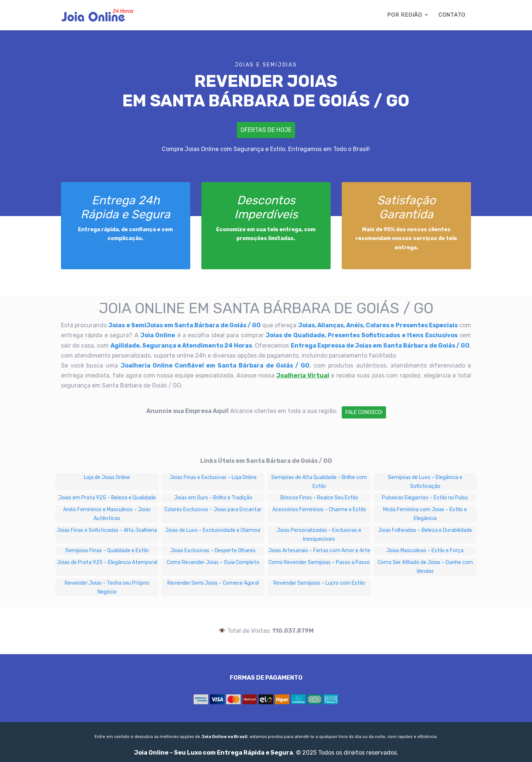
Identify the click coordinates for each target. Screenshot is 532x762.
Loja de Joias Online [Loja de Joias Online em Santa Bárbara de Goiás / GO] (107, 477)
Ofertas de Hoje (266, 130)
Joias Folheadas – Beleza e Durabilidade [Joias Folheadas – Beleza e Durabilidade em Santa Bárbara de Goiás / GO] (425, 530)
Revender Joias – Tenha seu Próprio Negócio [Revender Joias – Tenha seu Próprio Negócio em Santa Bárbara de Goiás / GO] (107, 587)
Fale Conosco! (364, 412)
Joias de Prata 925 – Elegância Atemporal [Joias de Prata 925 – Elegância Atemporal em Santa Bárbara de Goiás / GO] (107, 562)
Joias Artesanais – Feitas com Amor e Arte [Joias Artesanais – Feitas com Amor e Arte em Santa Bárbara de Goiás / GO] (319, 551)
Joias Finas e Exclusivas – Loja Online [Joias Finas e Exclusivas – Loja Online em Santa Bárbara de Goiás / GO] (213, 477)
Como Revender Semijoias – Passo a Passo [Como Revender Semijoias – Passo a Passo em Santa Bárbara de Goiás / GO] (319, 562)
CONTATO (452, 15)
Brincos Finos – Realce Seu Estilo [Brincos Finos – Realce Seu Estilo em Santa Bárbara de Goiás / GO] (319, 498)
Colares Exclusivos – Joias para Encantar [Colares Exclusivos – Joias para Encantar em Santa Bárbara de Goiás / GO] (213, 510)
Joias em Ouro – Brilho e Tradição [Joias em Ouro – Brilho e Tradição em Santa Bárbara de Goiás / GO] (213, 498)
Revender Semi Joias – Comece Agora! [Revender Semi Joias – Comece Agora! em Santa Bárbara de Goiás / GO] (213, 583)
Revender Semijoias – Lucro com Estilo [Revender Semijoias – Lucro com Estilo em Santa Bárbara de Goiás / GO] (319, 583)
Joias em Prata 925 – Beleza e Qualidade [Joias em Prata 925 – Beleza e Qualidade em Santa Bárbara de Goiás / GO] (107, 498)
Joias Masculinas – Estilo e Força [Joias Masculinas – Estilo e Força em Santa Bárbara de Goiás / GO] (425, 551)
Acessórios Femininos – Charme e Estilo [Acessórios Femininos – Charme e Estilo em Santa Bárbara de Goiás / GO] (319, 510)
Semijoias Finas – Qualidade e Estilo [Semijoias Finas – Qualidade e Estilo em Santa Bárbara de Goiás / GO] (107, 551)
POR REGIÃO (405, 15)
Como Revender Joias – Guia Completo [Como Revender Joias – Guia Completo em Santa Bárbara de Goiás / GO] (213, 562)
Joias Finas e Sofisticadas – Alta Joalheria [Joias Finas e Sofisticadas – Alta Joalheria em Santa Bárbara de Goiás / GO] (107, 530)
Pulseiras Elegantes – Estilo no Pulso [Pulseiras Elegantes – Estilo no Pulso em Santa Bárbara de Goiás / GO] (425, 498)
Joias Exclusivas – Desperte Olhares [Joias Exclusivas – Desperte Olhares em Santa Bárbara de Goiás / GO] (213, 551)
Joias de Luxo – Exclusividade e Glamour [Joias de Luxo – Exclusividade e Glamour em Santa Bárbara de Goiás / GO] (213, 530)
